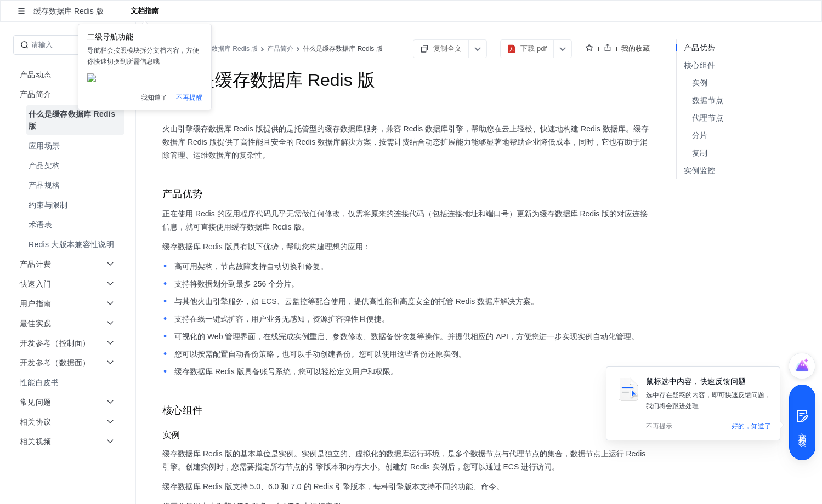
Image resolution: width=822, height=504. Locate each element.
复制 (700, 153)
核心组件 (699, 65)
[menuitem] (69, 120)
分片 (700, 135)
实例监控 (699, 170)
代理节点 (708, 118)
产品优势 (699, 48)
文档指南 (145, 11)
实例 (700, 83)
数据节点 (708, 100)
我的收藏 (636, 48)
